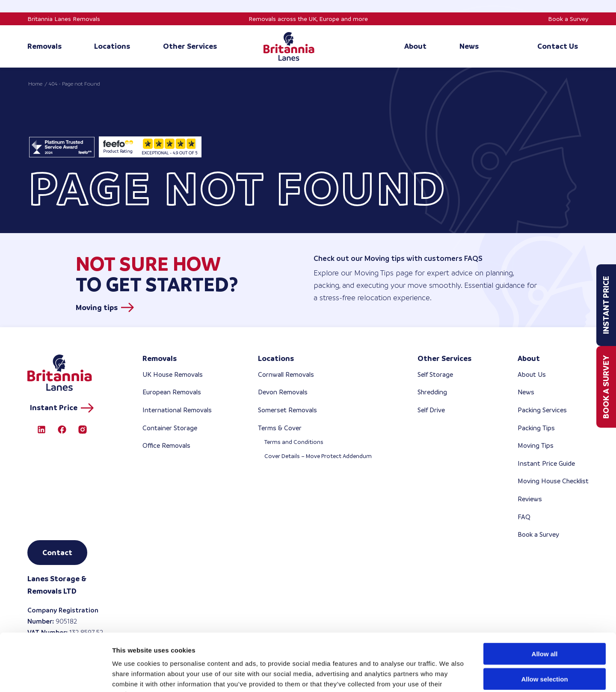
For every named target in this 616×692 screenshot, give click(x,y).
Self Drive (431, 410)
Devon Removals (283, 392)
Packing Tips (536, 428)
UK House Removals (173, 374)
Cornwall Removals (286, 374)
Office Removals (166, 445)
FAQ (524, 517)
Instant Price (606, 305)
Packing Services (542, 410)
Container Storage (170, 428)
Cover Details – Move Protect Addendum (318, 456)
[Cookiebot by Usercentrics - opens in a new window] (55, 675)
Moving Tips (536, 445)
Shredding (432, 392)
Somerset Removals (287, 410)
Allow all (545, 600)
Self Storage (435, 374)
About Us (532, 374)
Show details (449, 675)
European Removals (172, 392)
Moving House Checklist (553, 481)
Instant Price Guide (546, 463)
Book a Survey (568, 19)
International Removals (177, 410)
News (526, 392)
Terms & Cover (280, 428)
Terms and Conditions (294, 442)
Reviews (530, 499)
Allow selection (544, 625)
